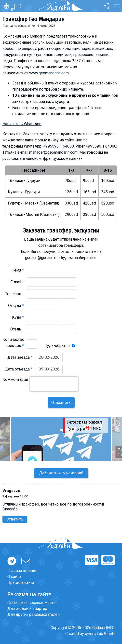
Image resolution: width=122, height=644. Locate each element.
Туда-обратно (57, 346)
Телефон (14, 294)
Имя (19, 270)
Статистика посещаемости (31, 603)
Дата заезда (20, 357)
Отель (17, 329)
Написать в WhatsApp (22, 124)
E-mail (17, 282)
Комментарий (15, 383)
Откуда (16, 306)
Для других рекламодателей (34, 614)
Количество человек (13, 343)
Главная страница (23, 571)
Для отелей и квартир (27, 609)
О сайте (14, 577)
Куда (18, 317)
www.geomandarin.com (49, 73)
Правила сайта (21, 582)
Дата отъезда (19, 369)
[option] (61, 439)
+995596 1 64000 (59, 146)
